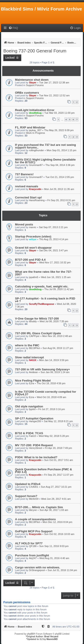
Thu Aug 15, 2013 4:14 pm (54, 239)
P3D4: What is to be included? (36, 457)
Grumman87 (36, 165)
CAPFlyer (34, 336)
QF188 (33, 546)
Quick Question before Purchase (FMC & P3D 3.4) (43, 471)
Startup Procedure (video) (33, 236)
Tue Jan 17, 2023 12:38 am (54, 83)
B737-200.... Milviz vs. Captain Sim (39, 507)
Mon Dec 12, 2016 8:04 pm (57, 522)
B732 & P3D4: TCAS (29, 433)
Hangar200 (35, 421)
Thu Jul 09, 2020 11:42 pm (59, 289)
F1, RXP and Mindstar (30, 127)
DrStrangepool (37, 570)
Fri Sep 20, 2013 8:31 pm (61, 200)
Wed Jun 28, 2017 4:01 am (56, 499)
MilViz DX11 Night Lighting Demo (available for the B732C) (45, 161)
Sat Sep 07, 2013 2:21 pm (53, 227)
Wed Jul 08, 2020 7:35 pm (54, 321)
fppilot (32, 409)
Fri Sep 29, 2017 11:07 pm (59, 475)
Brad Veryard (51, 637)
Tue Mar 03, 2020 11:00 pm (59, 113)
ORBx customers (27, 93)
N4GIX (33, 360)
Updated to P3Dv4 (28, 484)
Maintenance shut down (32, 80)
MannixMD (52, 639)
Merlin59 (34, 499)
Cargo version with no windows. (38, 567)
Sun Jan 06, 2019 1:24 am (55, 372)
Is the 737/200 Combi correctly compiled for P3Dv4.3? (46, 393)
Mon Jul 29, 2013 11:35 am (59, 189)
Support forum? (26, 496)
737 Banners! (24, 174)
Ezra (31, 383)
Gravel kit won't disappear (33, 248)
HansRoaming (37, 200)
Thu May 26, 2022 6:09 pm (59, 130)
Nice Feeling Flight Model (33, 381)
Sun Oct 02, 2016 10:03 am (59, 534)
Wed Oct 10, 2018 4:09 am (51, 397)
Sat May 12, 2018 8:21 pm (58, 421)
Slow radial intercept (29, 357)
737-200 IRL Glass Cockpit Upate (38, 333)
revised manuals (27, 186)
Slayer (33, 83)
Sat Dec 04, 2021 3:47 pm (54, 250)
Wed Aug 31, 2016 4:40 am (54, 558)
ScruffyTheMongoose (41, 304)
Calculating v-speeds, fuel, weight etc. (42, 286)
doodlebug (35, 113)
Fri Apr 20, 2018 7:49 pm (58, 448)
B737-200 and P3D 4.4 (30, 260)
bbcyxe (33, 510)
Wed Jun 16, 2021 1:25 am (56, 277)
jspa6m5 (34, 277)
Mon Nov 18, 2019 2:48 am (57, 336)
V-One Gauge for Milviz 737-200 (37, 319)
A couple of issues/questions (35, 519)
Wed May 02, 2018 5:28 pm (54, 436)
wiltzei (33, 239)
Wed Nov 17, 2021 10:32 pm (55, 262)
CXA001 (33, 487)
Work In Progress (36, 133)
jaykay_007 (35, 130)
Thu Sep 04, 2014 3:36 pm (60, 165)
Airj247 (33, 558)
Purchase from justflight (32, 555)
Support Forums (35, 85)
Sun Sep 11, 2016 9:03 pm (54, 546)
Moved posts (24, 224)
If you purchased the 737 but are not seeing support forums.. (45, 146)
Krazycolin (35, 189)
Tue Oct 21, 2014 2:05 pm (60, 177)
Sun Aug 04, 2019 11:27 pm (58, 348)
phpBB (30, 634)
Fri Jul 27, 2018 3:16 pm (52, 409)
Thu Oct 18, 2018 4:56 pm (51, 383)
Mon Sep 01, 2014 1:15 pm (61, 150)
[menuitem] (13, 28)
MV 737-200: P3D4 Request (34, 445)
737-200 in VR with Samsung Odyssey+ (42, 369)
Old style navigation (29, 406)
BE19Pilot (34, 348)
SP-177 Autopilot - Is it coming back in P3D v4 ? (45, 300)
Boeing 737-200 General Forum (35, 51)
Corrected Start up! (28, 197)
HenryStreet (36, 448)
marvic (32, 227)
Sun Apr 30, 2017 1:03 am (54, 510)
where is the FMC (27, 345)
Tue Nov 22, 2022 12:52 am (54, 95)
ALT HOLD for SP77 (29, 543)
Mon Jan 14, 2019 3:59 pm (54, 360)
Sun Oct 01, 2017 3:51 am (58, 460)
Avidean (33, 372)
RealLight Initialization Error (35, 110)
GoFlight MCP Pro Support (34, 531)
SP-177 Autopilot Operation (34, 418)
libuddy (33, 321)
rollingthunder (36, 150)
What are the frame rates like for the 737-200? (43, 273)
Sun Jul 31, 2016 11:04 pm (62, 570)
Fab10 (32, 436)
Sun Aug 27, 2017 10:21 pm (56, 487)
